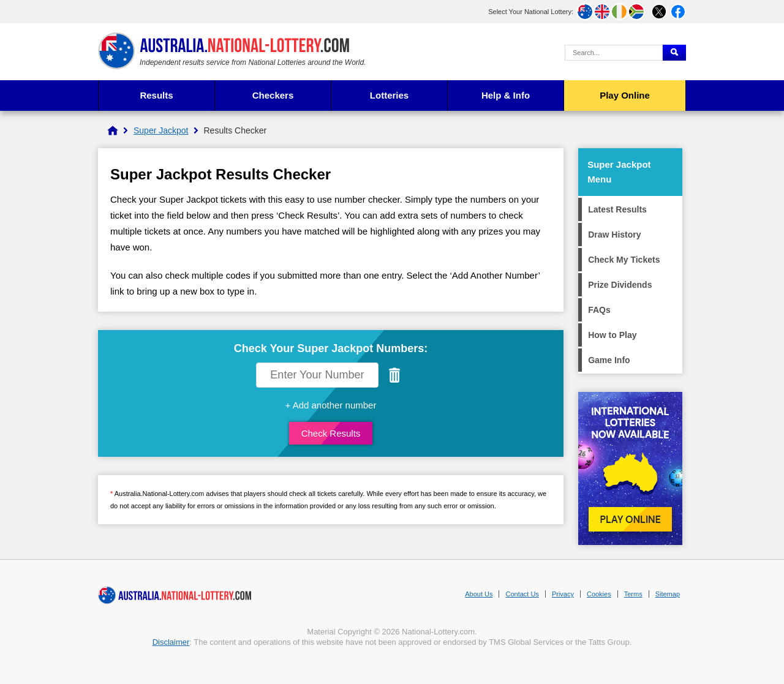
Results (156, 95)
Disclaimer (171, 642)
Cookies (599, 594)
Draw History (614, 235)
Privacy (563, 594)
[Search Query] (614, 53)
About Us (479, 594)
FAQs (599, 310)
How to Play (612, 335)
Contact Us (522, 594)
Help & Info (506, 95)
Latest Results (617, 209)
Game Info (609, 360)
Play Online (625, 95)
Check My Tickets (624, 260)
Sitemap (668, 594)
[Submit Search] (674, 53)
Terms (633, 594)
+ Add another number (331, 405)
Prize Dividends (620, 285)
